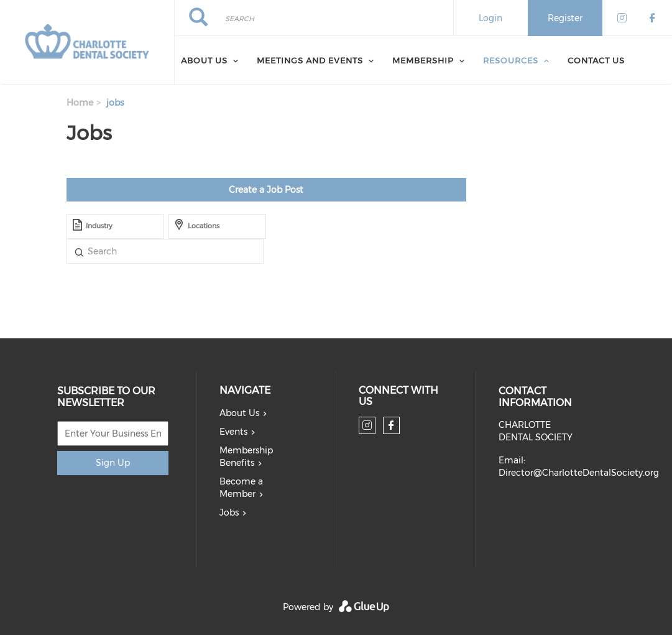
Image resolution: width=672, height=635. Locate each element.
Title (79, 251)
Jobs (229, 512)
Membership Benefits (246, 457)
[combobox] (115, 226)
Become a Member (241, 488)
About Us (204, 60)
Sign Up (113, 463)
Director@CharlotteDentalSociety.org (579, 473)
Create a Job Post (266, 190)
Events (233, 432)
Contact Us (596, 60)
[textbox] (134, 226)
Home (80, 103)
